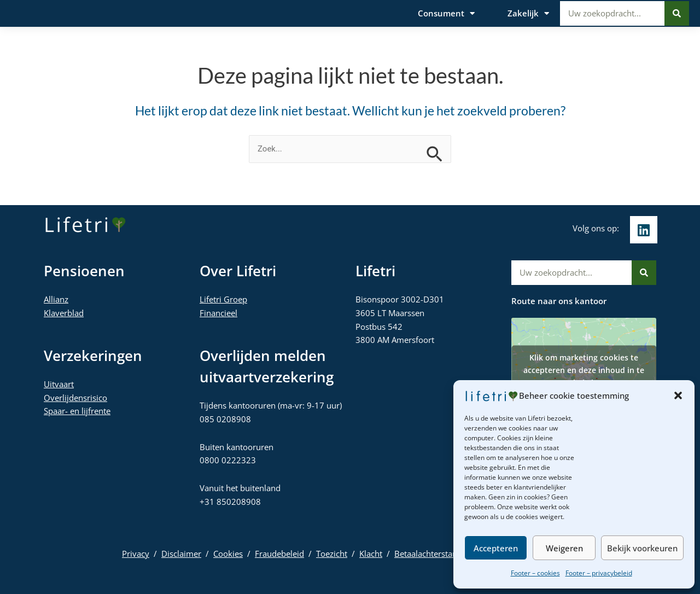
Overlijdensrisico (75, 398)
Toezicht (332, 554)
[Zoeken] (677, 14)
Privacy (136, 554)
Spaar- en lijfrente (77, 411)
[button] (678, 395)
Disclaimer (181, 554)
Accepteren (496, 548)
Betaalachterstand (428, 554)
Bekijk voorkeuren (642, 548)
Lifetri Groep (223, 299)
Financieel (218, 313)
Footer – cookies (535, 573)
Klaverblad (64, 313)
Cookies (228, 554)
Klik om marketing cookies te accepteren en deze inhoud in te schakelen (584, 369)
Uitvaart (59, 384)
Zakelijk (528, 14)
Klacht (371, 554)
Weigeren (564, 548)
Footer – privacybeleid (599, 573)
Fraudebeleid (279, 554)
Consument (446, 14)
